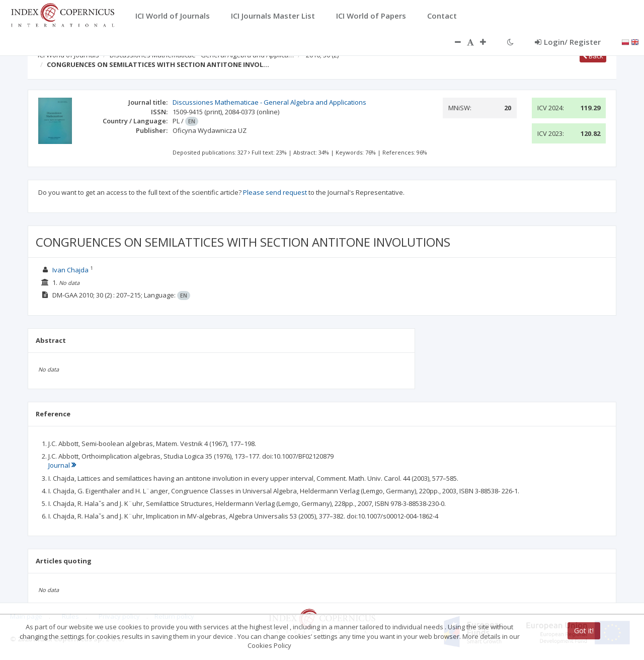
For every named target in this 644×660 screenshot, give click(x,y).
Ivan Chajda (70, 270)
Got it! (584, 631)
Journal (62, 465)
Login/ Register (568, 42)
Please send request (275, 192)
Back (593, 56)
